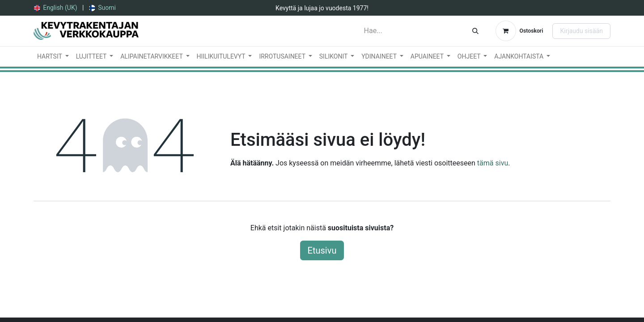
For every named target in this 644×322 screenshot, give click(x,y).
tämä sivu (493, 163)
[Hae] (475, 31)
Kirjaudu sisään (581, 31)
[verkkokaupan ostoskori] (519, 31)
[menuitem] (56, 8)
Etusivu (322, 250)
